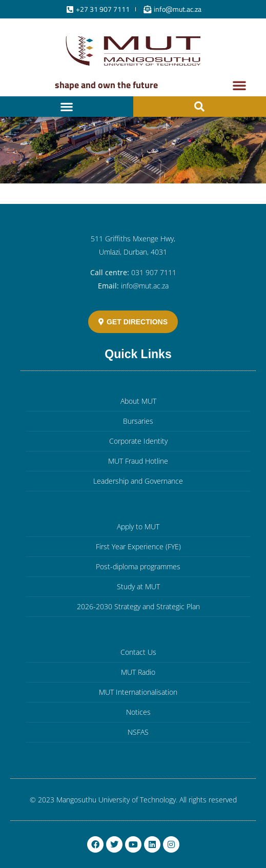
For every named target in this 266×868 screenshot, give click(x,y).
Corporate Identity (138, 441)
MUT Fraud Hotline (138, 461)
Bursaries (138, 421)
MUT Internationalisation (138, 692)
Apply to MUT (138, 526)
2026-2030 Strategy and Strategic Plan (138, 606)
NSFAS (138, 732)
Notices (138, 712)
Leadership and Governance (138, 481)
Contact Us (138, 652)
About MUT (138, 401)
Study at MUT (138, 586)
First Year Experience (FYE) (138, 546)
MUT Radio (138, 672)
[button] (239, 85)
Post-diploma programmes (138, 566)
